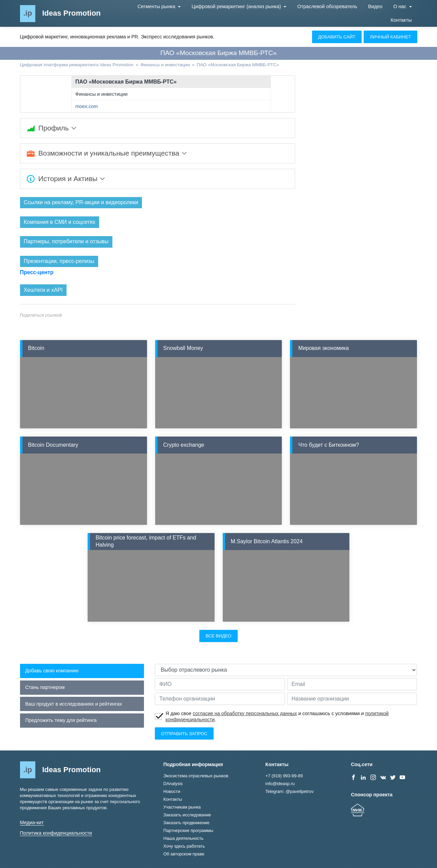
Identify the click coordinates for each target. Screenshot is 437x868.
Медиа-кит (32, 822)
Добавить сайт (337, 37)
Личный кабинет (390, 37)
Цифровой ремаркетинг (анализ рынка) (237, 6)
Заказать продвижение (186, 823)
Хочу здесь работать (184, 846)
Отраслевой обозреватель (327, 6)
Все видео (218, 636)
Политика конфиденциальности (56, 833)
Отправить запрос (184, 734)
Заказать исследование (187, 815)
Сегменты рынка (157, 6)
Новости (172, 792)
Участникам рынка (182, 807)
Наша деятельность (183, 839)
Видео (375, 6)
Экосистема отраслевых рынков (196, 776)
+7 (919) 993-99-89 (284, 776)
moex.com (87, 106)
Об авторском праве (184, 854)
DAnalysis (173, 784)
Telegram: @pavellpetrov (290, 792)
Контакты (401, 20)
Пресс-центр (37, 273)
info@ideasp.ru (280, 784)
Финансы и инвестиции (102, 94)
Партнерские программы (188, 831)
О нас (400, 6)
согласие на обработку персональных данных (245, 713)
